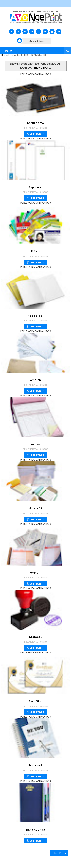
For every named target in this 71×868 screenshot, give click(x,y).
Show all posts (42, 67)
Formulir (36, 573)
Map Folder (36, 316)
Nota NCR (36, 508)
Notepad (36, 765)
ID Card (36, 251)
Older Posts (59, 853)
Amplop (36, 380)
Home (4, 55)
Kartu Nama (36, 123)
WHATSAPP (35, 134)
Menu (8, 51)
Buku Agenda (36, 830)
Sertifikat (36, 701)
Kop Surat (35, 187)
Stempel (35, 637)
